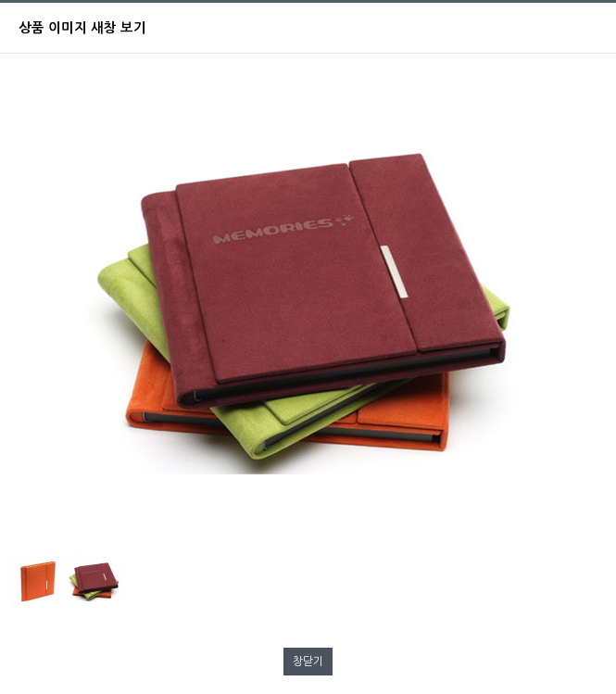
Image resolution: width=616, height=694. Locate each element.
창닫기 (308, 662)
